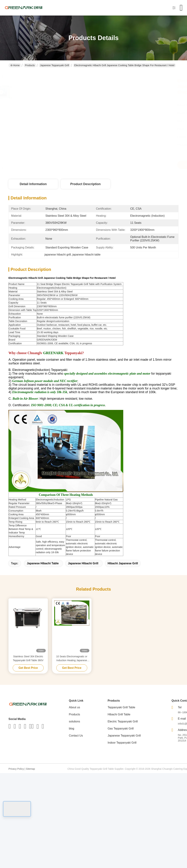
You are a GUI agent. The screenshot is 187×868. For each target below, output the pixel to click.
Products (30, 65)
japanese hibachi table (43, 563)
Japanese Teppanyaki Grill (55, 65)
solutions (74, 721)
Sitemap (30, 769)
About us (74, 707)
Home (15, 65)
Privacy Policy (16, 769)
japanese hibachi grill (83, 563)
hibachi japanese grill (123, 563)
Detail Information (33, 184)
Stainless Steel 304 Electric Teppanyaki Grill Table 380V (28, 658)
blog (72, 729)
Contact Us (76, 736)
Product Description (85, 184)
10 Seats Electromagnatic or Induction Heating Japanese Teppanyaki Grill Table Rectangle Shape (72, 659)
